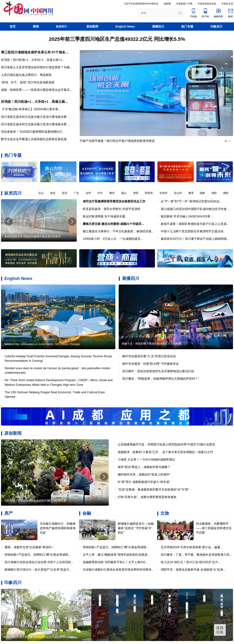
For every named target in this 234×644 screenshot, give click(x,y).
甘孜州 (166, 193)
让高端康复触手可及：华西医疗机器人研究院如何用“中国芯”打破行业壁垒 (166, 444)
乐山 (43, 193)
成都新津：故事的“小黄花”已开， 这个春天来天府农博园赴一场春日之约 (165, 452)
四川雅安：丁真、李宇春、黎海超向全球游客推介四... (196, 555)
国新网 (167, 4)
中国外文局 (227, 4)
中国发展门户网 (184, 4)
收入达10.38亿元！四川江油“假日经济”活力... (191, 562)
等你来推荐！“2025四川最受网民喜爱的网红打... (33, 132)
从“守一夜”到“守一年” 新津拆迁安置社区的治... (191, 201)
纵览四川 (13, 193)
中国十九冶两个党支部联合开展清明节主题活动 (192, 231)
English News (125, 27)
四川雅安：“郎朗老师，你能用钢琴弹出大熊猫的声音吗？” (161, 379)
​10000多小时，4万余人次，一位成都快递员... (113, 239)
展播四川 (158, 27)
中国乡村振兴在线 (207, 4)
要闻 (36, 27)
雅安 (114, 193)
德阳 (228, 193)
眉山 (126, 193)
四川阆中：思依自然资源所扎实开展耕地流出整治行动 (158, 371)
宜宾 (67, 193)
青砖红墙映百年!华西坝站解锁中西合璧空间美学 (32, 237)
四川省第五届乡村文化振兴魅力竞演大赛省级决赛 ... (35, 117)
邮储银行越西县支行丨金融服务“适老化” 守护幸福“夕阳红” (136, 528)
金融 (87, 513)
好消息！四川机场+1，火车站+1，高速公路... (34, 102)
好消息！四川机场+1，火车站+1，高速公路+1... (33, 60)
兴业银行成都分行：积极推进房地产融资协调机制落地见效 (58, 528)
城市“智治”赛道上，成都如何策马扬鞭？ (144, 467)
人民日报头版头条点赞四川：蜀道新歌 (26, 75)
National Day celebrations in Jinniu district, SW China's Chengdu (42, 344)
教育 (193, 193)
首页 (13, 27)
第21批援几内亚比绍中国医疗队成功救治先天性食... (195, 209)
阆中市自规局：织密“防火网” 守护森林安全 (151, 364)
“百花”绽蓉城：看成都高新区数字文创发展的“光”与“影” (153, 490)
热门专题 (187, 27)
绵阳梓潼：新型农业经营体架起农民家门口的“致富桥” (36, 501)
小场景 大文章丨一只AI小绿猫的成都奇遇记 (146, 460)
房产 (9, 513)
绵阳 (216, 193)
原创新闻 (92, 27)
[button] (230, 172)
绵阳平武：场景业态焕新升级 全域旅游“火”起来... (193, 570)
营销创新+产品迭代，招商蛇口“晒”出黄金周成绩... (38, 555)
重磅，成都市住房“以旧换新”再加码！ (29, 547)
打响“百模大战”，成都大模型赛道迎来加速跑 (147, 497)
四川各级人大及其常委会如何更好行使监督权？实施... (37, 67)
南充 (55, 193)
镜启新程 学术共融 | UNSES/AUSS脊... (187, 216)
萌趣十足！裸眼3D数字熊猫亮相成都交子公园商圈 (151, 344)
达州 (91, 193)
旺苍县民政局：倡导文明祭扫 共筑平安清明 (111, 209)
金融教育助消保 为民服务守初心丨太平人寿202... (115, 562)
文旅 (165, 513)
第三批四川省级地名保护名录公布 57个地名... (34, 52)
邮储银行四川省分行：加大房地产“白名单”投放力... (38, 570)
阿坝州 (151, 193)
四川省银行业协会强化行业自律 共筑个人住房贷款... (39, 562)
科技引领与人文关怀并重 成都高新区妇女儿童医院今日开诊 (38, 637)
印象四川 (216, 27)
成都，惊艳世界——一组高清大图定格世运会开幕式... (37, 90)
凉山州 (180, 193)
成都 (205, 193)
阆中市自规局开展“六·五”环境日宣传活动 (149, 356)
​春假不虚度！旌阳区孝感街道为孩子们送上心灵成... (195, 224)
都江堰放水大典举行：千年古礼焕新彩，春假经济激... (118, 231)
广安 (79, 193)
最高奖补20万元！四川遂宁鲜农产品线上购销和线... (195, 239)
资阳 (138, 193)
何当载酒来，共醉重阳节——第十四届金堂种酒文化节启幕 (214, 528)
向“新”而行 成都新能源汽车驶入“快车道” (144, 482)
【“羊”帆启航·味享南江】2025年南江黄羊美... (31, 109)
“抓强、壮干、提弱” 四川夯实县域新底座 (28, 82)
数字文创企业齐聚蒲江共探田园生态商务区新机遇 (34, 139)
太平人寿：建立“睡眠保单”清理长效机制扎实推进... (116, 555)
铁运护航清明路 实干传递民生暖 (104, 216)
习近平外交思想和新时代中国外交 (141, 4)
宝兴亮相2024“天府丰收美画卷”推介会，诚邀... (192, 547)
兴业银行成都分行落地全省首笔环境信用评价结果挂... (118, 570)
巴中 (102, 193)
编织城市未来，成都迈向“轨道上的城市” (144, 474)
